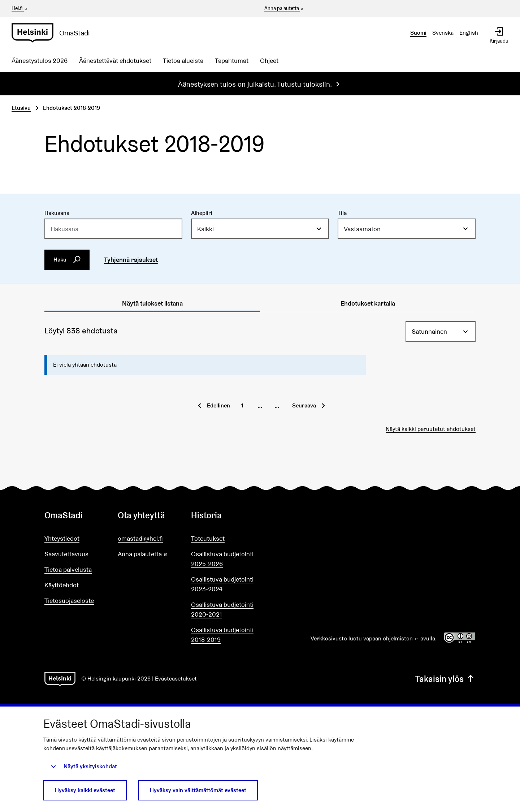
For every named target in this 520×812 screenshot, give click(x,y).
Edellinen (218, 405)
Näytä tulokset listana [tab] (152, 303)
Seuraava (304, 405)
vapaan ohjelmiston (391, 638)
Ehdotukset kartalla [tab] (368, 303)
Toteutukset (208, 538)
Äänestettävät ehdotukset (115, 61)
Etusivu (21, 108)
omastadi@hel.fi (140, 538)
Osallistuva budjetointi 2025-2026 (222, 559)
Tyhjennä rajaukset (131, 260)
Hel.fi (20, 8)
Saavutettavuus (66, 554)
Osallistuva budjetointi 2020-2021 (222, 609)
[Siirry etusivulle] (54, 33)
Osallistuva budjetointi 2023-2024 (222, 584)
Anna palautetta (284, 9)
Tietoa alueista (183, 61)
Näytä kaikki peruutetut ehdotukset (431, 429)
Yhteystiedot (62, 538)
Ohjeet (269, 61)
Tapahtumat (232, 61)
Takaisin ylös (445, 679)
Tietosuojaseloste (69, 601)
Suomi (418, 33)
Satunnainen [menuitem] (429, 331)
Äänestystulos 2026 (40, 61)
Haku (67, 260)
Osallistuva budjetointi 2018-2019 (222, 635)
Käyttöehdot (62, 585)
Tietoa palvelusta (68, 569)
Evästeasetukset (176, 679)
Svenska (443, 33)
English (469, 33)
